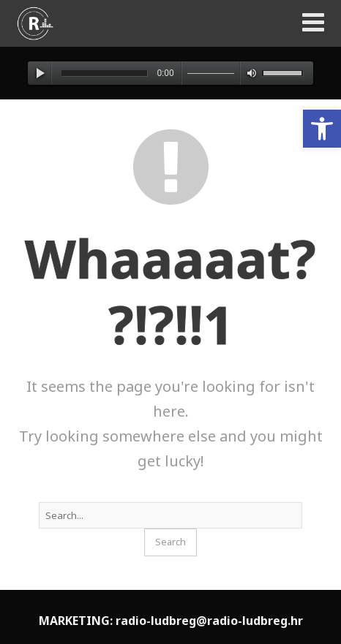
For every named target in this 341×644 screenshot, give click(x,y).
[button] (322, 129)
